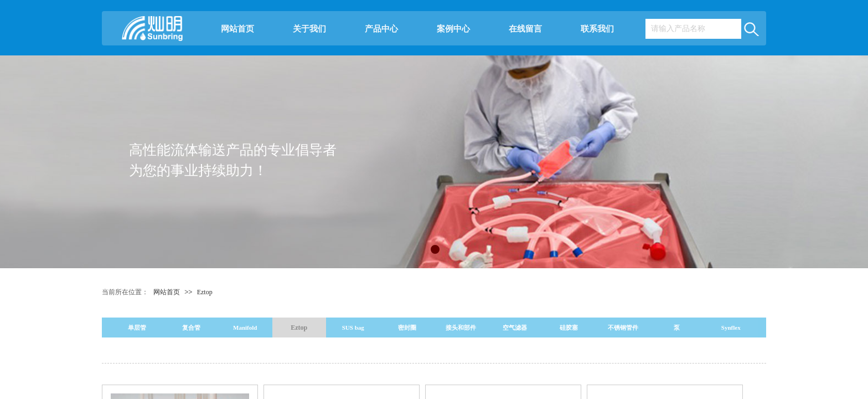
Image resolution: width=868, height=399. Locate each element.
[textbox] (693, 29)
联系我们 (597, 29)
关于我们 (309, 29)
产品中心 (381, 29)
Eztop (205, 292)
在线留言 (525, 29)
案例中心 (453, 29)
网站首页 (237, 29)
